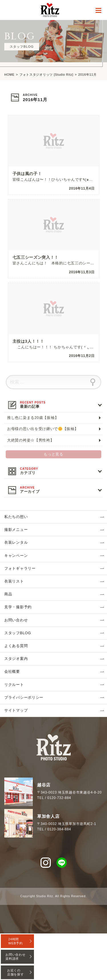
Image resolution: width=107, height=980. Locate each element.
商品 (8, 594)
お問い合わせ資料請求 (15, 957)
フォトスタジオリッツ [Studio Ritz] (46, 75)
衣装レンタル (16, 542)
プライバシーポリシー (24, 697)
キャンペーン (16, 556)
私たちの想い (16, 517)
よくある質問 (16, 646)
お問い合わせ (16, 620)
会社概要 (12, 671)
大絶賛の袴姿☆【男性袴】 (31, 440)
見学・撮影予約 (18, 607)
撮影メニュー (16, 530)
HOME (9, 75)
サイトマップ (16, 710)
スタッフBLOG (18, 633)
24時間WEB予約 (16, 941)
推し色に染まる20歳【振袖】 (33, 418)
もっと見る (53, 454)
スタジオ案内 (16, 659)
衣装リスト (14, 581)
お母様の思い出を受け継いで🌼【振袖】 (43, 429)
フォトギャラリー (20, 568)
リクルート (14, 685)
